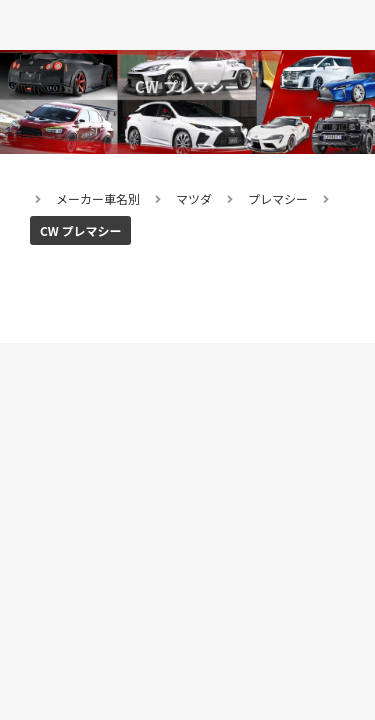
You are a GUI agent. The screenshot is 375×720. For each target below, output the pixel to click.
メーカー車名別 (98, 198)
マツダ (194, 198)
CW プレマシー (80, 230)
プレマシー (278, 198)
